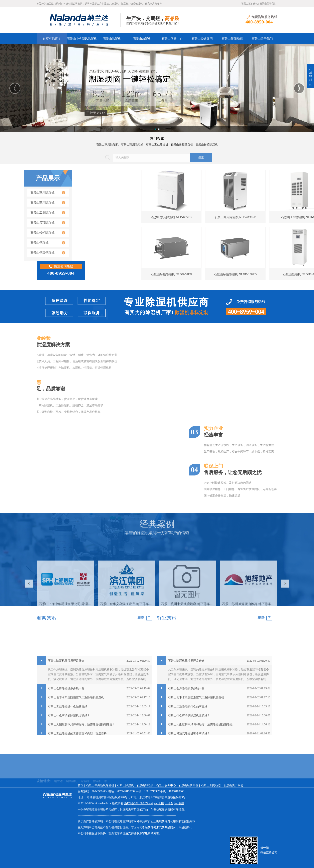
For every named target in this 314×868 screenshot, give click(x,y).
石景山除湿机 (112, 39)
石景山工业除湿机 (157, 143)
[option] (157, 88)
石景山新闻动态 (232, 39)
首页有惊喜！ (52, 39)
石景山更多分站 (250, 4)
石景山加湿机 (142, 39)
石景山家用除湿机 (107, 143)
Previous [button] (15, 88)
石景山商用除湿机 (132, 143)
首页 (81, 785)
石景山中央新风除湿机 (82, 39)
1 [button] (155, 129)
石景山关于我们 (268, 4)
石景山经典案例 (202, 39)
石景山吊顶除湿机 (182, 143)
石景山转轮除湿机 (207, 143)
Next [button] (299, 88)
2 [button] (159, 129)
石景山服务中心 (172, 39)
